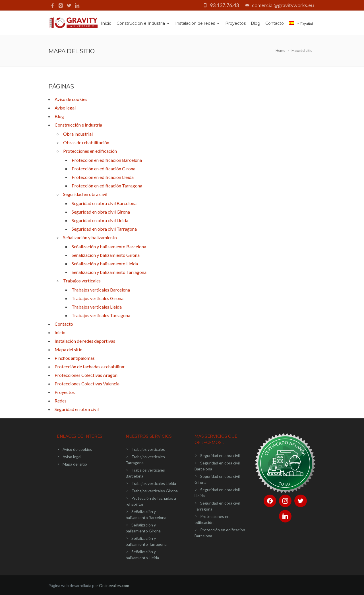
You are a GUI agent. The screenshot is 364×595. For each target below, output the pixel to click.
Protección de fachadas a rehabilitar (90, 366)
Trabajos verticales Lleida (97, 307)
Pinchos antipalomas (75, 358)
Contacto (275, 23)
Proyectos (235, 23)
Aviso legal (65, 108)
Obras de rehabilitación (86, 142)
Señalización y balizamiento (90, 237)
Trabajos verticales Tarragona (101, 315)
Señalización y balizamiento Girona (106, 255)
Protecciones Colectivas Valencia (87, 384)
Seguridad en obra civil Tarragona (104, 229)
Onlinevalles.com (114, 585)
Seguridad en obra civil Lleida (100, 220)
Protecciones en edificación (90, 151)
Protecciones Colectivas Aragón (86, 375)
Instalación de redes (198, 23)
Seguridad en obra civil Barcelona (104, 203)
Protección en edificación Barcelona (107, 160)
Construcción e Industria (143, 23)
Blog (256, 23)
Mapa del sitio (69, 349)
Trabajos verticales (82, 281)
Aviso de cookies (71, 99)
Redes (61, 401)
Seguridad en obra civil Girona (101, 212)
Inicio (106, 23)
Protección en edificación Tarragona (107, 186)
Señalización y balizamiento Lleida (105, 264)
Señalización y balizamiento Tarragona (109, 272)
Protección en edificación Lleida (103, 177)
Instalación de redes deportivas (85, 341)
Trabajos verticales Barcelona (101, 290)
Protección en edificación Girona (104, 169)
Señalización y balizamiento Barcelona (109, 246)
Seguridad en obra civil (85, 194)
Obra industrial (78, 134)
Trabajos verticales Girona (98, 298)
